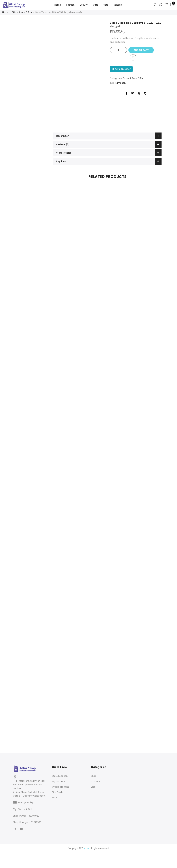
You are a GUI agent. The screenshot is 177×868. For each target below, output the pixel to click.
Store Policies (64, 153)
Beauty (84, 5)
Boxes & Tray (26, 12)
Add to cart (142, 50)
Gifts (96, 5)
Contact (96, 780)
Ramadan (120, 84)
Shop (94, 775)
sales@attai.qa (26, 801)
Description (63, 136)
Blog (93, 786)
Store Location (60, 775)
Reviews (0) (63, 144)
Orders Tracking (61, 786)
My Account (58, 780)
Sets (106, 5)
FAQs (55, 797)
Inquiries (61, 161)
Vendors (118, 5)
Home (58, 5)
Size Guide (58, 791)
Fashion (70, 5)
